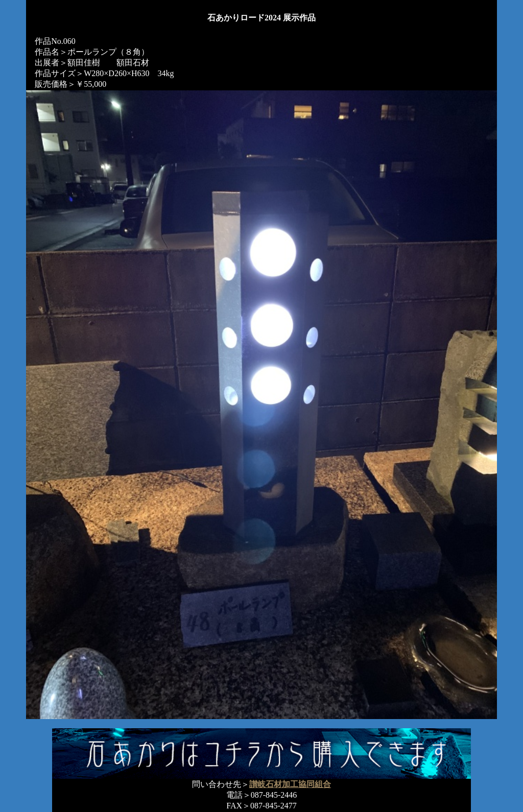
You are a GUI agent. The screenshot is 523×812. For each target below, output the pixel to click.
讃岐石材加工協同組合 (290, 784)
